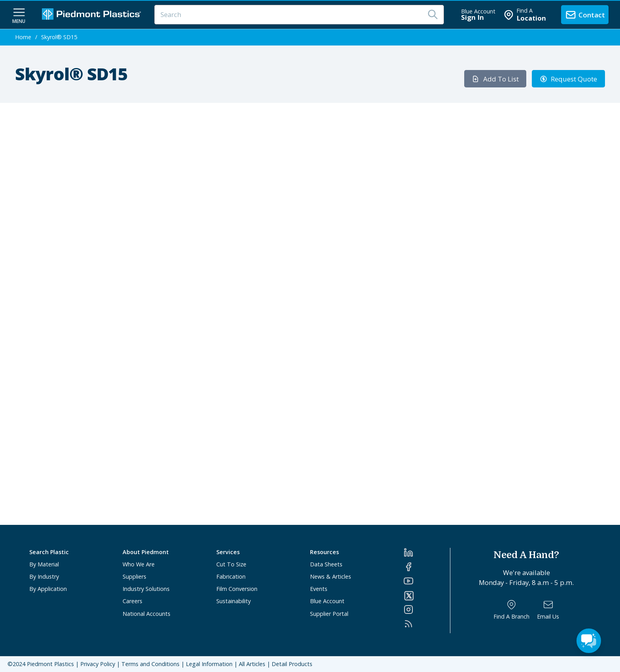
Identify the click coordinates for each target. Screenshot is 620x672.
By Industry (44, 576)
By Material (44, 564)
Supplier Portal (329, 614)
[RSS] (427, 624)
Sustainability (233, 601)
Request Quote (569, 79)
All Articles (252, 664)
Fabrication (231, 576)
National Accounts (146, 614)
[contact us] (585, 15)
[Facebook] (427, 567)
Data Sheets (326, 564)
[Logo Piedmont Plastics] (93, 15)
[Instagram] (427, 610)
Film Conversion (237, 589)
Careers (132, 601)
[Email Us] (548, 610)
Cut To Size (231, 564)
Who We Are (139, 564)
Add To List (495, 79)
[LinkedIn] (427, 553)
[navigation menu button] (19, 15)
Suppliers (134, 576)
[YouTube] (427, 581)
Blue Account (327, 601)
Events (319, 589)
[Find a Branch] (511, 610)
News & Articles (331, 576)
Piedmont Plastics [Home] (50, 664)
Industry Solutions (146, 589)
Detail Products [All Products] (292, 664)
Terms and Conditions (150, 664)
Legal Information (209, 664)
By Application (48, 589)
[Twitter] (427, 596)
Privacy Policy (98, 664)
